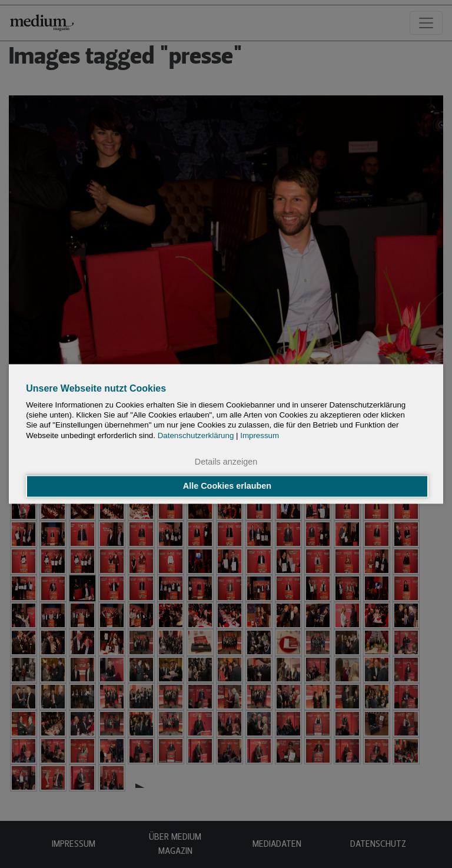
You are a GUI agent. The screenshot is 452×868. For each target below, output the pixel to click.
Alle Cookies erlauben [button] (227, 486)
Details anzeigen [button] (226, 462)
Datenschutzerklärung (196, 435)
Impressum (260, 435)
